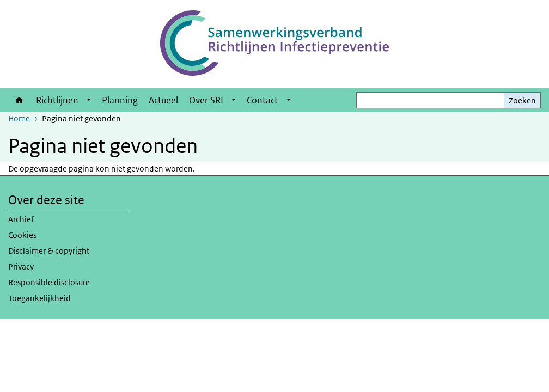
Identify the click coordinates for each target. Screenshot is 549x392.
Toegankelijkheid (39, 298)
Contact (262, 100)
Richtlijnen (57, 100)
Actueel (163, 100)
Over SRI (206, 100)
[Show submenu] (89, 100)
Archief (21, 219)
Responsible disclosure (49, 282)
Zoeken (522, 100)
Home (19, 100)
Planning (120, 100)
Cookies (22, 235)
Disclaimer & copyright (49, 251)
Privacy (21, 267)
